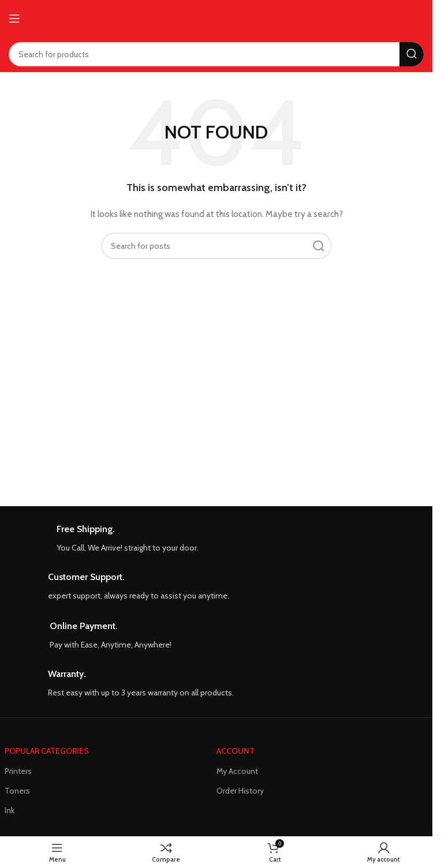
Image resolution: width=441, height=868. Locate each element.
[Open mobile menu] (14, 18)
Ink (10, 810)
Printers (18, 771)
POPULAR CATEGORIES (47, 751)
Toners (17, 791)
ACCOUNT (236, 751)
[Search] (216, 54)
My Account (237, 771)
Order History (240, 791)
